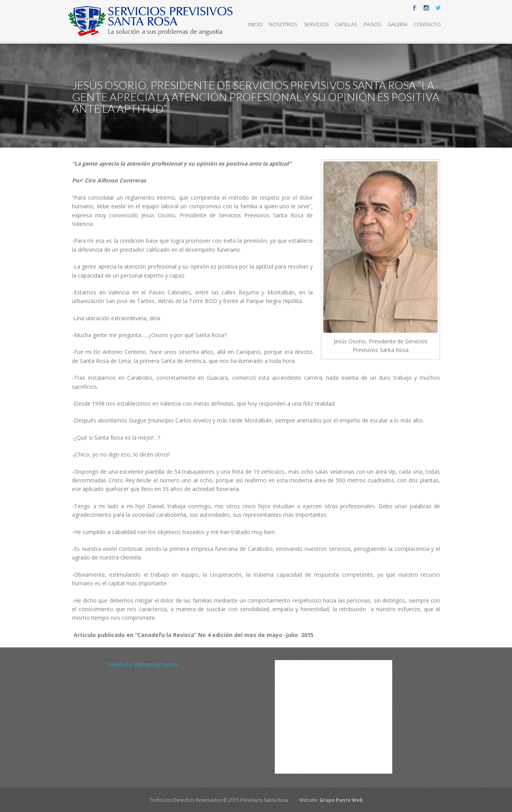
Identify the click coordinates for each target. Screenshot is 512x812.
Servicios (316, 24)
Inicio (255, 24)
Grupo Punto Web (341, 800)
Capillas (346, 24)
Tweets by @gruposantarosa (142, 664)
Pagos (372, 24)
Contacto (427, 24)
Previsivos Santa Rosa (264, 800)
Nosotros (283, 24)
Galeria (398, 24)
